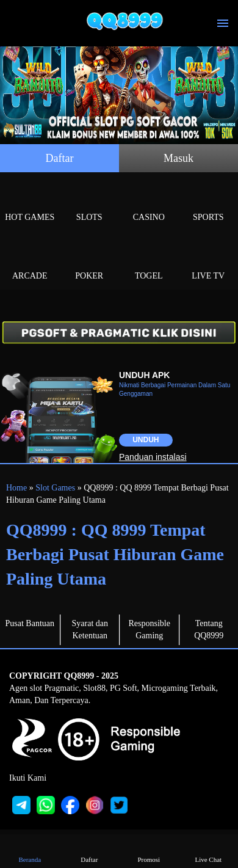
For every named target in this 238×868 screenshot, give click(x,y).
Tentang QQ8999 (209, 629)
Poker (90, 262)
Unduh (146, 440)
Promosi (149, 851)
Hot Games (30, 203)
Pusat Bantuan (30, 623)
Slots (90, 203)
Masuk (179, 158)
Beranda (30, 851)
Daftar (60, 158)
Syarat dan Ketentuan (90, 629)
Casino (149, 203)
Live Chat (208, 851)
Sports (209, 203)
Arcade (30, 262)
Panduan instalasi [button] (153, 457)
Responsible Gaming (150, 629)
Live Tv (209, 262)
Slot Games (55, 488)
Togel (149, 262)
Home (16, 488)
